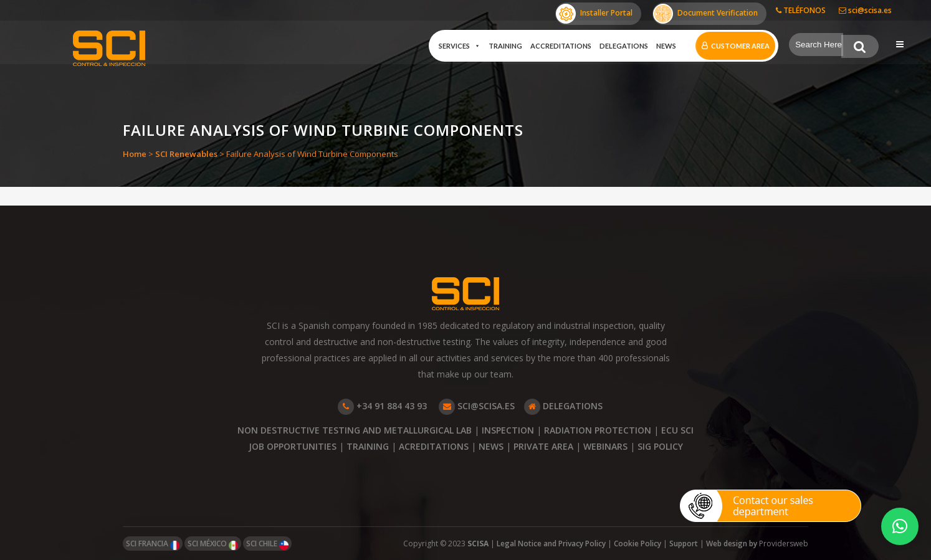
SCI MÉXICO (213, 544)
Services (459, 46)
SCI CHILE (267, 544)
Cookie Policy (637, 543)
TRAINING (368, 446)
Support (684, 543)
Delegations (623, 46)
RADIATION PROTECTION (598, 430)
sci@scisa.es (865, 10)
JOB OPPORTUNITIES (293, 446)
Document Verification (705, 14)
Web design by (733, 543)
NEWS (491, 446)
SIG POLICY (660, 446)
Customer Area (740, 46)
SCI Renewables (186, 154)
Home (135, 154)
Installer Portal (594, 14)
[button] (900, 526)
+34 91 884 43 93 (382, 406)
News (666, 46)
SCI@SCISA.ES (477, 406)
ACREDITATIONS (434, 446)
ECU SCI (677, 430)
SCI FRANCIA (153, 544)
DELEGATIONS (563, 406)
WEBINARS (605, 446)
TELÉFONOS (801, 10)
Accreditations (560, 46)
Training (505, 46)
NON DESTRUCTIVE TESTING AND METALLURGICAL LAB (355, 430)
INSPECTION (508, 430)
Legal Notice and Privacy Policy (551, 543)
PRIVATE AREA (543, 446)
